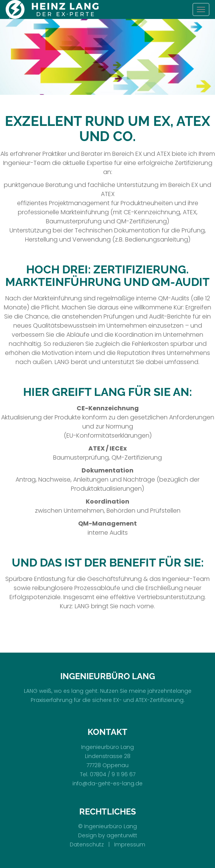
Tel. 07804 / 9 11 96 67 (108, 774)
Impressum (130, 844)
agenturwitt (122, 835)
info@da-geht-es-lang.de (107, 783)
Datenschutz (87, 844)
